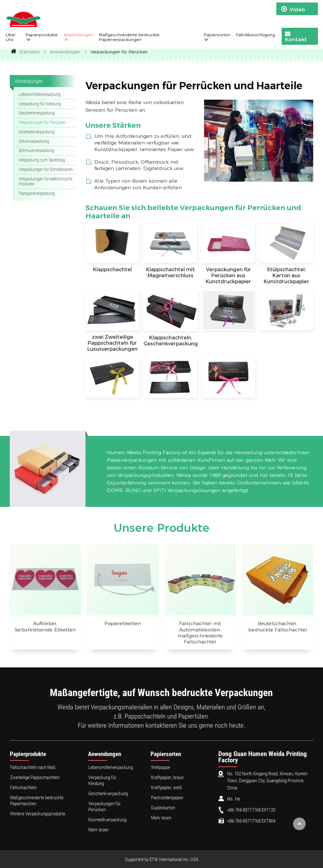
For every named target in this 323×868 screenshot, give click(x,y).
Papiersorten (166, 754)
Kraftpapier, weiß (167, 788)
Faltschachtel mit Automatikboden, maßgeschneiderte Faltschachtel (200, 633)
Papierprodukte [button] (42, 35)
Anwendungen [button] (79, 35)
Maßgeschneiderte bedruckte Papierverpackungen (129, 37)
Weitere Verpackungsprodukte (38, 814)
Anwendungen (65, 52)
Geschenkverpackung (37, 113)
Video (293, 9)
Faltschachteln (23, 788)
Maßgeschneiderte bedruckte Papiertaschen (37, 801)
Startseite (25, 52)
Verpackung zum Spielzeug (42, 160)
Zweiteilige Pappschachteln (35, 777)
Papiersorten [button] (217, 35)
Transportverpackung (37, 194)
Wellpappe (161, 767)
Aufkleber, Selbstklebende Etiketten (45, 626)
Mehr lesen (98, 830)
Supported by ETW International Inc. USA (162, 859)
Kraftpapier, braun (167, 777)
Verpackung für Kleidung (40, 104)
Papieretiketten (123, 623)
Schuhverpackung (34, 141)
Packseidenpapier (167, 798)
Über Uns (11, 37)
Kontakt (296, 37)
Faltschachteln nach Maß (33, 767)
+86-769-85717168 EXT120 (251, 810)
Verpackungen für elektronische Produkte (45, 182)
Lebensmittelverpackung (40, 94)
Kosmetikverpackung (37, 132)
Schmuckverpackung (36, 151)
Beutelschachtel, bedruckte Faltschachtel (278, 626)
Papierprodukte (28, 754)
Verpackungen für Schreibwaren (46, 170)
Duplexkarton (163, 808)
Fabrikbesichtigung (255, 35)
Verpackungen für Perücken (42, 123)
